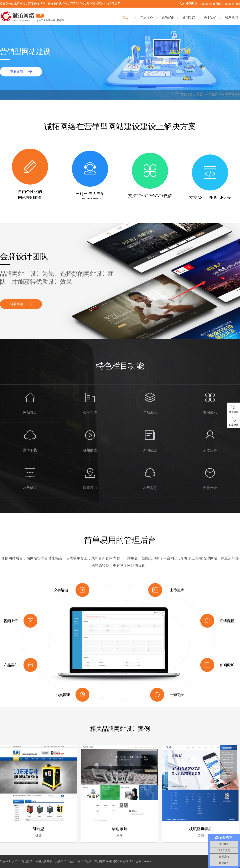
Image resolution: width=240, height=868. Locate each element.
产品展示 (211, 95)
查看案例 (17, 72)
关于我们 (210, 17)
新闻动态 (189, 17)
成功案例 (168, 17)
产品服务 (147, 17)
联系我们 (231, 17)
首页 (125, 17)
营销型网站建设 (230, 95)
